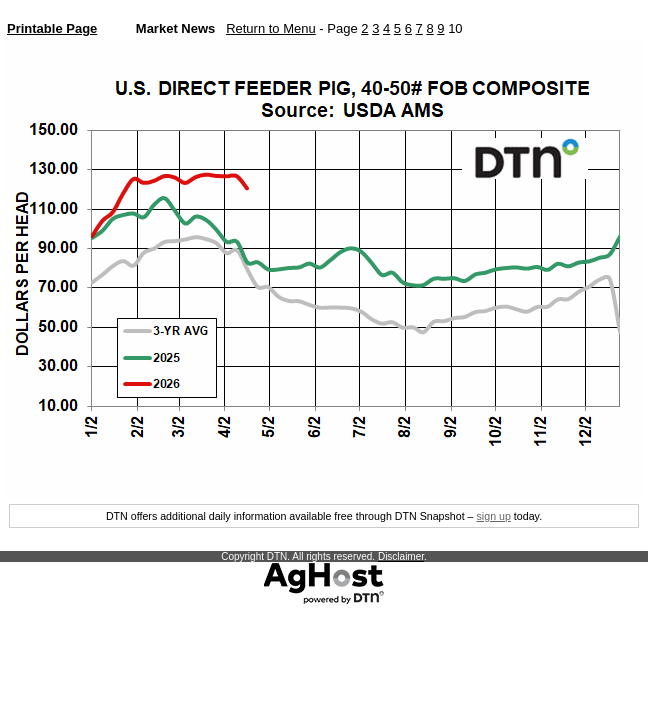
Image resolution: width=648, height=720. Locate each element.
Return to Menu (271, 28)
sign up (494, 516)
